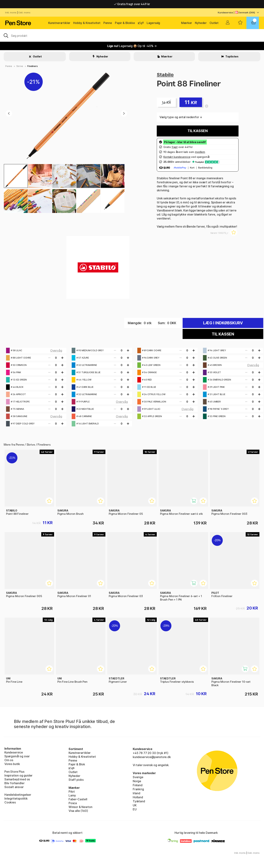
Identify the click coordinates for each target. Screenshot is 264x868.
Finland (138, 785)
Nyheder (201, 23)
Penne (108, 23)
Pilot (72, 792)
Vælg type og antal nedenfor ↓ (181, 117)
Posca (73, 803)
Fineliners (32, 66)
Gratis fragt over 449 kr (132, 4)
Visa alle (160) (78, 811)
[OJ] (132, 35)
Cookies (10, 802)
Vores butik (12, 764)
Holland (138, 797)
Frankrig (138, 789)
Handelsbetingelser (18, 795)
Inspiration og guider (18, 775)
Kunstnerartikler (59, 23)
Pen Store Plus (14, 772)
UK (135, 805)
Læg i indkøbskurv (223, 323)
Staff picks (76, 780)
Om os (9, 760)
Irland (136, 793)
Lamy (72, 795)
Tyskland (139, 801)
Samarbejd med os (17, 779)
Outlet (214, 23)
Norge (137, 781)
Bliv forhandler (14, 783)
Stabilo (165, 75)
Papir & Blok (77, 764)
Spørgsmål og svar (17, 756)
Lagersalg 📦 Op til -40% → (132, 46)
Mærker (187, 23)
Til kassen (198, 131)
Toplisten (232, 56)
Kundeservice (225, 12)
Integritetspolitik (16, 798)
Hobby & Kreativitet (87, 23)
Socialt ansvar (14, 787)
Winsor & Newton (80, 807)
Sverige (138, 777)
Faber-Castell (78, 799)
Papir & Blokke (125, 23)
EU (135, 809)
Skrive (20, 66)
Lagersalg (153, 23)
